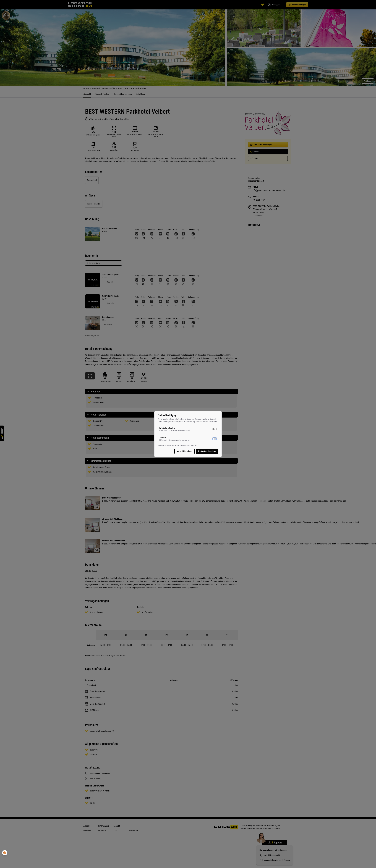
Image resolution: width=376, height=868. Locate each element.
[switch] (215, 429)
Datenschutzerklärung (190, 445)
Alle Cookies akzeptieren (207, 451)
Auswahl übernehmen (185, 451)
